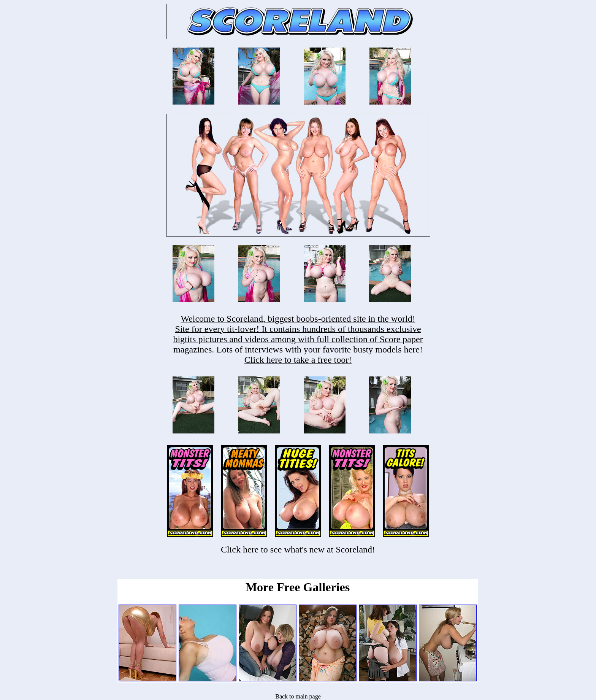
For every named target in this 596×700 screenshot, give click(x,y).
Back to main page (298, 696)
